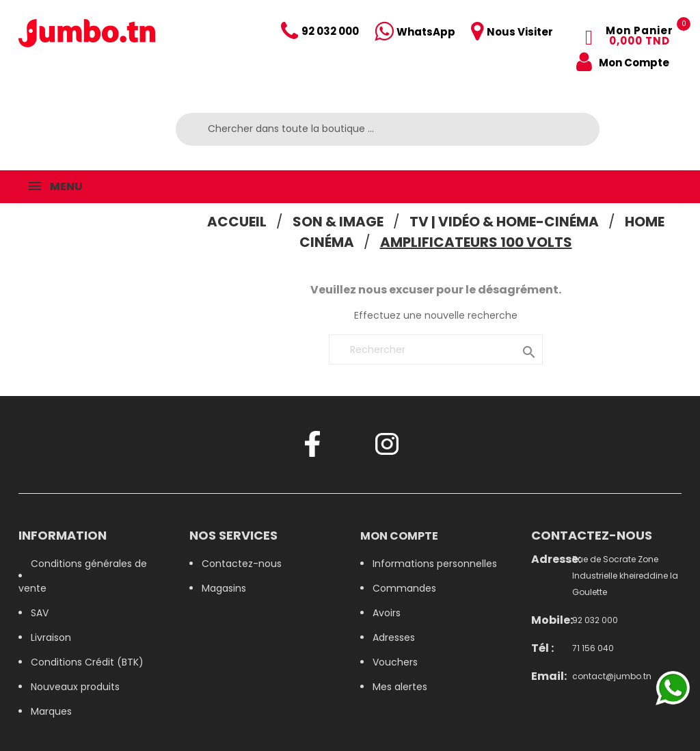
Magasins (224, 588)
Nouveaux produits (75, 687)
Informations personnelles (435, 564)
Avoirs (387, 613)
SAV (40, 613)
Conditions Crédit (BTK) (87, 662)
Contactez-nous (242, 564)
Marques (51, 711)
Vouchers (395, 662)
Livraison (51, 637)
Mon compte (399, 536)
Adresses (394, 637)
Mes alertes (400, 687)
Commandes (404, 588)
